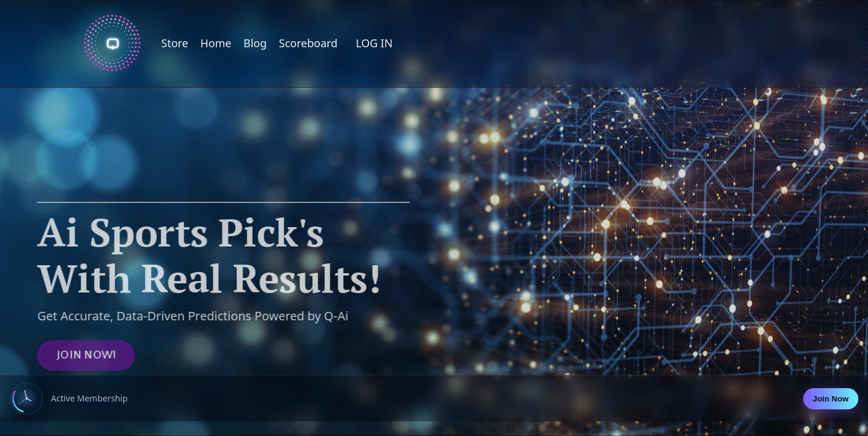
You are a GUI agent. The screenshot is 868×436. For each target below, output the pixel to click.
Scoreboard (308, 43)
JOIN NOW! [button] (69, 355)
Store (175, 43)
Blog (255, 43)
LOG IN (374, 43)
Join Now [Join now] (831, 399)
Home (216, 43)
